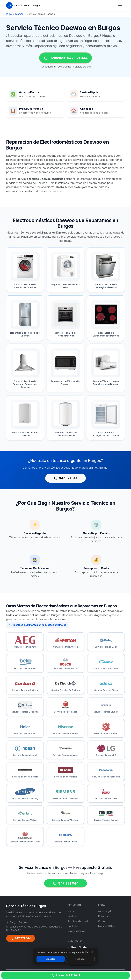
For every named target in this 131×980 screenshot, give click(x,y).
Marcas (19, 14)
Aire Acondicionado (78, 921)
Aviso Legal (104, 911)
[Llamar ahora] (65, 975)
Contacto (73, 926)
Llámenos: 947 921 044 (65, 58)
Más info (90, 952)
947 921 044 (65, 478)
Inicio (9, 14)
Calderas (72, 916)
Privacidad (104, 916)
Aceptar (51, 959)
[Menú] (120, 5)
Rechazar (80, 959)
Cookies (103, 921)
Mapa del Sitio (106, 926)
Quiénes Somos (76, 931)
